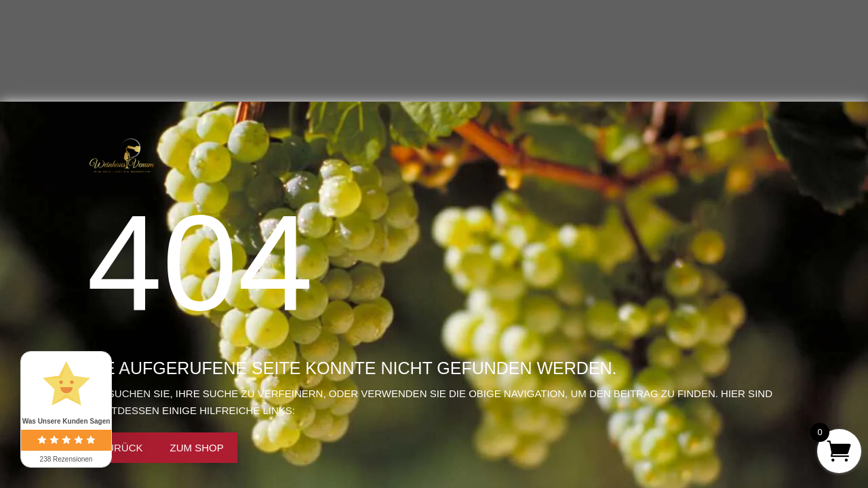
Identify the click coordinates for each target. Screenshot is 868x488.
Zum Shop (197, 448)
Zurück (122, 448)
